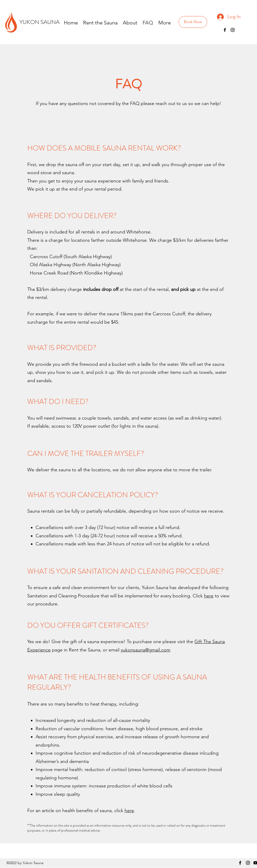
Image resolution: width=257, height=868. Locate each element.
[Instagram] (233, 30)
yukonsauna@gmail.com (146, 650)
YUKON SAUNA (39, 22)
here (209, 596)
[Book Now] (193, 22)
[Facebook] (225, 30)
